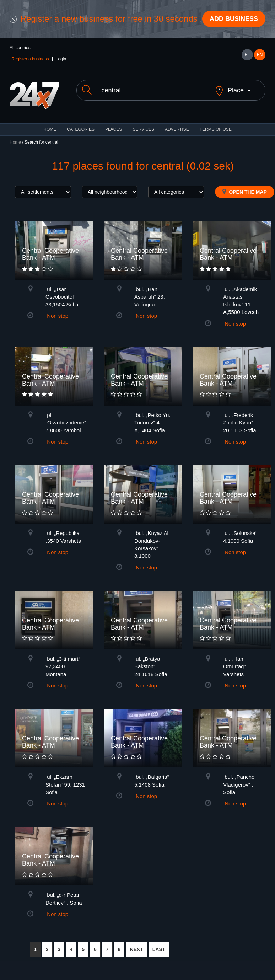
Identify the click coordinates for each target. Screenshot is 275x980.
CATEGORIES (81, 129)
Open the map (245, 192)
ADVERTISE (177, 129)
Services (143, 129)
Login (61, 59)
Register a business (30, 59)
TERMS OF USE (216, 129)
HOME (50, 129)
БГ (247, 55)
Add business (234, 19)
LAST (159, 949)
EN (260, 55)
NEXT (136, 949)
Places (114, 129)
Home (15, 142)
